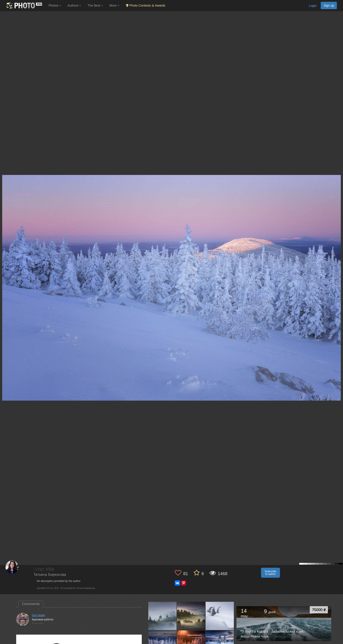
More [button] (114, 5)
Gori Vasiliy (38, 615)
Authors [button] (74, 5)
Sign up (329, 5)
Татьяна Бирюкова (50, 575)
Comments (31, 604)
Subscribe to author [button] (270, 573)
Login (313, 6)
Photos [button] (55, 5)
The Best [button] (95, 5)
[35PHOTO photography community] (24, 6)
